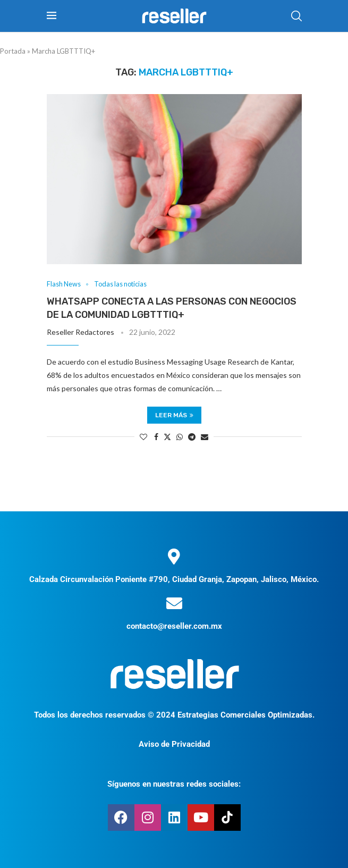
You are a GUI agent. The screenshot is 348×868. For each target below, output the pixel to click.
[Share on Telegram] (192, 437)
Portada (13, 51)
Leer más (174, 415)
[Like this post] (143, 437)
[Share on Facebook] (156, 437)
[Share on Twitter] (167, 437)
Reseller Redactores (80, 332)
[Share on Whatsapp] (180, 437)
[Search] (296, 16)
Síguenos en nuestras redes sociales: (174, 784)
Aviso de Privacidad (174, 744)
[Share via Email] (205, 437)
